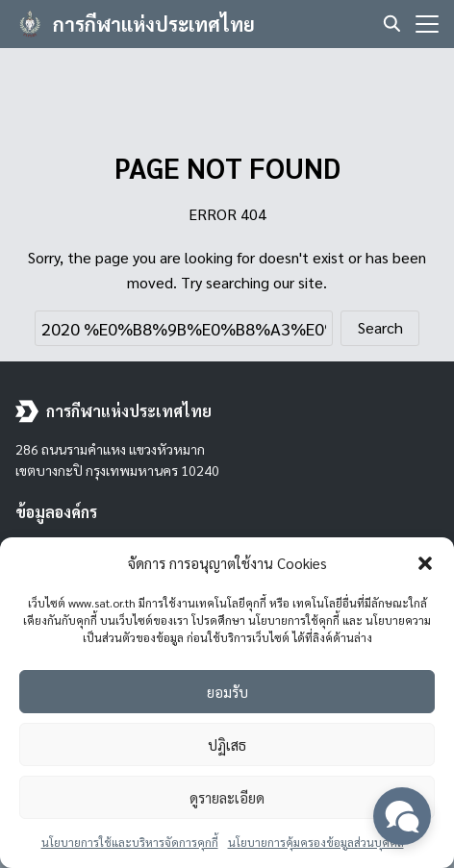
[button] (425, 563)
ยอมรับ (227, 692)
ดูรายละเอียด (227, 797)
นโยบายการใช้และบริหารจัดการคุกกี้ (130, 842)
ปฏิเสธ (227, 744)
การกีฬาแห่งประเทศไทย (154, 24)
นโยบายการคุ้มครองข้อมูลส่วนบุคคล (316, 842)
